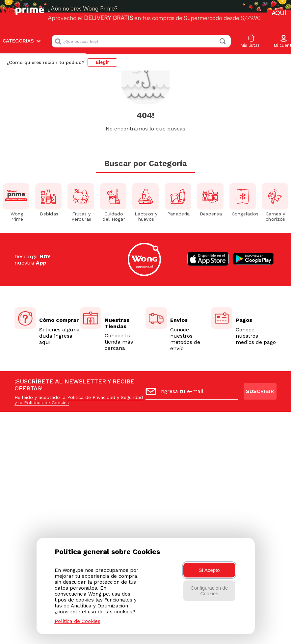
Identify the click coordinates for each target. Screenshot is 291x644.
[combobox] (141, 13)
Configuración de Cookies (209, 591)
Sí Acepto (209, 570)
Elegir (103, 34)
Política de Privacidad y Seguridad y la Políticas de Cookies (79, 400)
